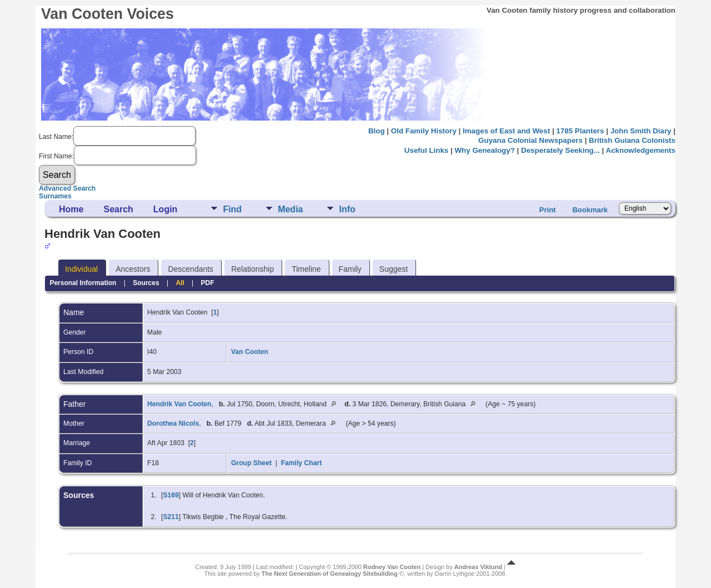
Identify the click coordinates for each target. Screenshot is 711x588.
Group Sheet (251, 463)
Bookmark (590, 210)
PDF (208, 283)
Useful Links (426, 150)
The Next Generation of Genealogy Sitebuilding (330, 574)
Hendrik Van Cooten (179, 404)
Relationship (252, 269)
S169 (171, 495)
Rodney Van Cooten (392, 567)
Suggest (394, 269)
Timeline (306, 269)
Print (548, 210)
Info (347, 209)
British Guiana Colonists (632, 140)
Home (71, 209)
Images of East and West (506, 131)
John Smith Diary (641, 131)
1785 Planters (580, 131)
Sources (146, 283)
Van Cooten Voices (107, 14)
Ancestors (133, 269)
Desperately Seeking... (560, 150)
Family (350, 269)
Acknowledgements (641, 150)
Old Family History (424, 131)
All (180, 283)
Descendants (191, 269)
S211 (171, 517)
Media (290, 209)
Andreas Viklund (478, 567)
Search (118, 209)
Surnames (55, 196)
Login (166, 209)
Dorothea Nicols (173, 423)
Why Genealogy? (484, 150)
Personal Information (83, 283)
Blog (377, 131)
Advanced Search (67, 188)
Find (232, 209)
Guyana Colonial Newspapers (530, 140)
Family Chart (302, 463)
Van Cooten (250, 352)
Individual (81, 269)
